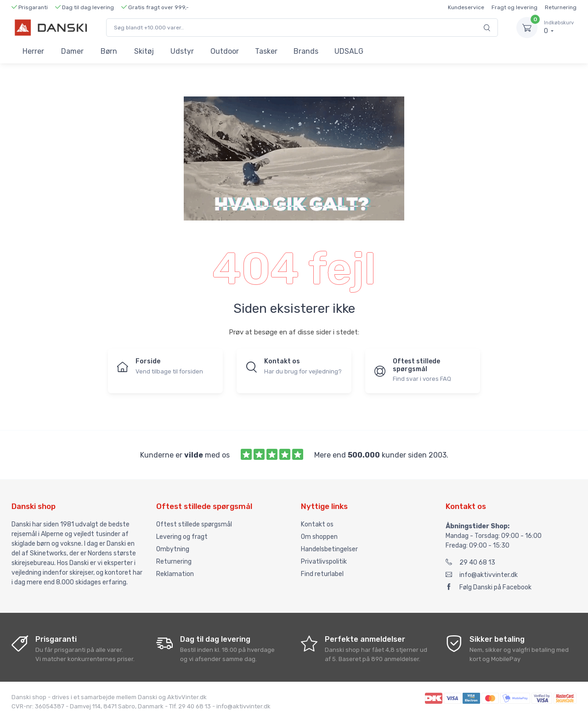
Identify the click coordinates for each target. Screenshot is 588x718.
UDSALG (349, 51)
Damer (72, 51)
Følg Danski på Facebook (489, 587)
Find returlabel (322, 574)
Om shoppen (319, 537)
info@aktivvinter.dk (482, 575)
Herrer (33, 51)
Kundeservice (466, 7)
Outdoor (225, 51)
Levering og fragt (182, 537)
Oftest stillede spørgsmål (194, 524)
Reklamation (175, 574)
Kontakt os (317, 524)
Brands (306, 51)
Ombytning (173, 549)
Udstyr (182, 51)
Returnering (561, 7)
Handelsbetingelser (329, 549)
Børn (109, 51)
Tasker (266, 51)
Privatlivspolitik (324, 562)
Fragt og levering (514, 7)
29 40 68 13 (470, 563)
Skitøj (144, 51)
